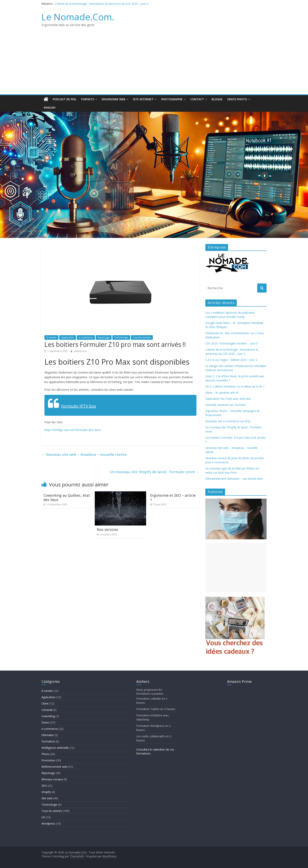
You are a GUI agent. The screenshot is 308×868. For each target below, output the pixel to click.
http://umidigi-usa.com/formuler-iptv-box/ (73, 430)
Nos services (107, 529)
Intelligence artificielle (55, 748)
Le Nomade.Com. (78, 17)
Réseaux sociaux (52, 779)
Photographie (172, 99)
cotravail (47, 710)
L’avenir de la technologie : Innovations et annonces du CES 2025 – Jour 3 (101, 4)
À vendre (51, 337)
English (50, 107)
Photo (45, 754)
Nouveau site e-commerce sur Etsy (228, 421)
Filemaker (48, 735)
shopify (46, 792)
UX (43, 817)
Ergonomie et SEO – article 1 (173, 497)
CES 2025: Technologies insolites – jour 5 (232, 343)
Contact (197, 99)
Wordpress (48, 823)
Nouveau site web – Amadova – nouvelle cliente (84, 454)
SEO (44, 786)
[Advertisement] (154, 65)
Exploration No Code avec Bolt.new (228, 399)
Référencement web (54, 767)
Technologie (121, 337)
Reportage (104, 337)
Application (68, 337)
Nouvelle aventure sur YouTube (225, 405)
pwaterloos (80, 351)
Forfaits (88, 99)
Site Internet (143, 99)
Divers (46, 722)
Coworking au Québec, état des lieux (67, 497)
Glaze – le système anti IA (222, 393)
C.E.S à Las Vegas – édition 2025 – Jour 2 (231, 360)
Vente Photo (237, 99)
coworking (48, 716)
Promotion (48, 760)
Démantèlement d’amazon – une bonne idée (234, 479)
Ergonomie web (113, 99)
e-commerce (86, 337)
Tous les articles (142, 337)
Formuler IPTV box (79, 406)
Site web (47, 798)
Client (45, 703)
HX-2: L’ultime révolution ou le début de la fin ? (235, 386)
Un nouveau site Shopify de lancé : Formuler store (155, 472)
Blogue (217, 99)
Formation (48, 741)
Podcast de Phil (65, 99)
